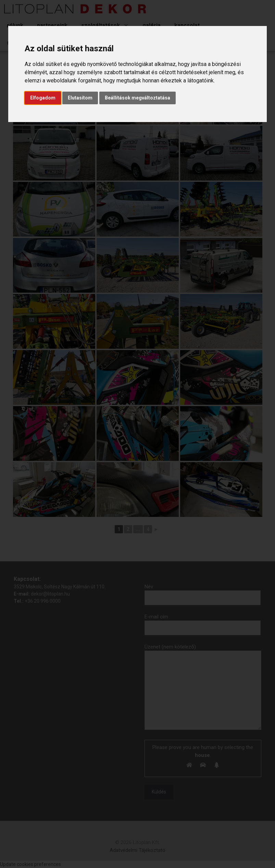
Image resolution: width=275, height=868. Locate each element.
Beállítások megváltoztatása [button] (137, 98)
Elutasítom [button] (80, 98)
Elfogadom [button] (43, 98)
